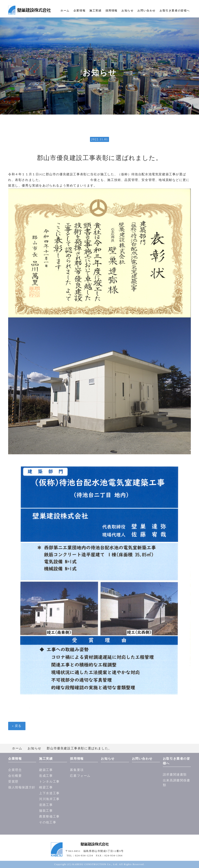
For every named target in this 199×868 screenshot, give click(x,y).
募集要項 (77, 770)
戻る (17, 726)
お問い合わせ (147, 11)
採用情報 (112, 11)
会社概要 (15, 776)
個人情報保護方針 (22, 787)
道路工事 (46, 805)
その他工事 (48, 822)
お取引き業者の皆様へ (175, 11)
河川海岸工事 (49, 799)
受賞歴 (13, 782)
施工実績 (95, 11)
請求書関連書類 (175, 775)
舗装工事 (46, 811)
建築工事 (46, 770)
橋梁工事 (46, 787)
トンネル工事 (49, 782)
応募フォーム (80, 776)
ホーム (65, 11)
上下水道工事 (49, 793)
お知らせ (127, 11)
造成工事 (46, 776)
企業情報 (79, 11)
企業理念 (15, 770)
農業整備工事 (49, 816)
